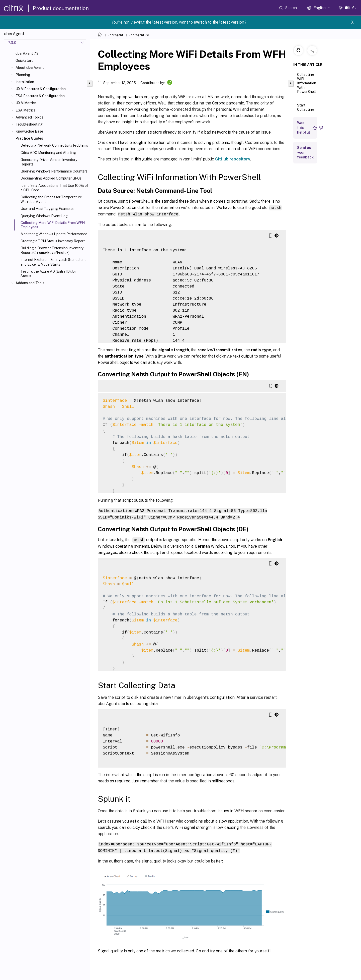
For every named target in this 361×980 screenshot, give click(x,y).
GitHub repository (233, 159)
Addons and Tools (30, 283)
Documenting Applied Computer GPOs (51, 178)
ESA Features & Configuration (40, 96)
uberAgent (115, 35)
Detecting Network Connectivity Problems (54, 145)
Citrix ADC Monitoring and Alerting (48, 153)
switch (200, 22)
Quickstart (24, 61)
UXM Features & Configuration (41, 89)
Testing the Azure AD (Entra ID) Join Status (49, 274)
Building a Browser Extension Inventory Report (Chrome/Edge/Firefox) (52, 250)
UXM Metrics (26, 103)
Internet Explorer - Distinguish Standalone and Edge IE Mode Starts (54, 262)
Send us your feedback (305, 152)
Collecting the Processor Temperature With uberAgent (51, 199)
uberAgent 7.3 (27, 53)
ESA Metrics (26, 110)
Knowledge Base (29, 131)
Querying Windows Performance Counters (54, 171)
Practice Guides (29, 138)
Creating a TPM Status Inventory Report (53, 241)
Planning (23, 75)
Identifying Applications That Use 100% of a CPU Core (54, 188)
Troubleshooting (29, 124)
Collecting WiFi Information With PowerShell (307, 85)
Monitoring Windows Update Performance (54, 234)
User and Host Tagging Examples (48, 209)
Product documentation (61, 8)
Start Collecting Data (306, 110)
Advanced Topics (29, 117)
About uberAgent (30, 68)
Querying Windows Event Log (44, 216)
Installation (25, 82)
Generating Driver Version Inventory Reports (49, 162)
